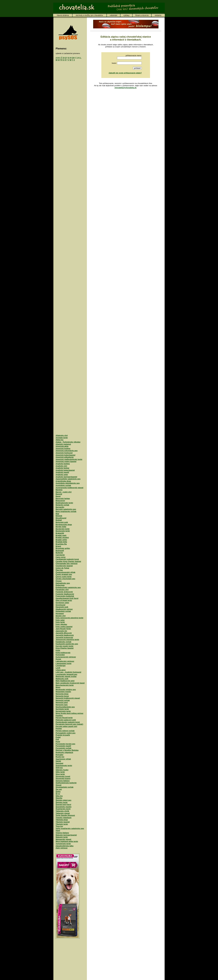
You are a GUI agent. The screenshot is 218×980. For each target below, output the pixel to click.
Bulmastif (60, 551)
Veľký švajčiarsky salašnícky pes (70, 828)
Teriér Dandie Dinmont (65, 815)
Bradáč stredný (62, 537)
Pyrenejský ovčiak (63, 748)
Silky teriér (60, 772)
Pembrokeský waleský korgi (68, 722)
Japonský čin (61, 631)
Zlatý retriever (62, 848)
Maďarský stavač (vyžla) (66, 676)
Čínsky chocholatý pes (65, 579)
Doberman (60, 585)
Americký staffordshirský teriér (69, 459)
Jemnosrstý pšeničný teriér (67, 640)
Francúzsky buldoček (65, 596)
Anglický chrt (61, 466)
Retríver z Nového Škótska (67, 750)
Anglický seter (62, 475)
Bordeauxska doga (64, 525)
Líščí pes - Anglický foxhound (68, 672)
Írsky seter (60, 620)
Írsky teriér (60, 622)
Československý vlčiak (65, 572)
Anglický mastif (62, 472)
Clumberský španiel (64, 566)
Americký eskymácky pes (67, 451)
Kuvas (58, 659)
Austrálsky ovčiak (63, 485)
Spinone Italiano (63, 781)
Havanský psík (62, 607)
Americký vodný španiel (66, 461)
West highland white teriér (67, 841)
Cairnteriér (60, 555)
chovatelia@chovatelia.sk (126, 88)
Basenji (59, 494)
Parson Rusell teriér (64, 718)
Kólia (58, 650)
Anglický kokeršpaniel (65, 470)
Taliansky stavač (63, 813)
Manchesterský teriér (65, 685)
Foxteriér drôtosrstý (64, 592)
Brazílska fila (61, 544)
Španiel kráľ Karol (63, 805)
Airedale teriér (62, 438)
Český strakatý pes (64, 574)
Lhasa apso (61, 670)
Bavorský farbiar (63, 498)
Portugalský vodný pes (65, 733)
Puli (57, 739)
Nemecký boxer (62, 696)
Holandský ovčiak (63, 611)
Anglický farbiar (62, 468)
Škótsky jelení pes (63, 800)
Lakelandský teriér (64, 663)
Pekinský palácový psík (66, 720)
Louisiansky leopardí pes (66, 674)
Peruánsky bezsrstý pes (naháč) (69, 724)
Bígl (57, 514)
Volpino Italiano (62, 833)
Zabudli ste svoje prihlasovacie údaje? (125, 73)
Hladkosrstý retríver (64, 609)
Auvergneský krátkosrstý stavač (69, 488)
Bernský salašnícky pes (66, 509)
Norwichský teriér (63, 711)
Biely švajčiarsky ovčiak (66, 511)
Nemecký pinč (62, 702)
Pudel (58, 737)
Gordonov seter (62, 603)
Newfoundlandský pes (65, 707)
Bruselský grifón (63, 548)
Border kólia (61, 527)
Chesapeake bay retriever (67, 564)
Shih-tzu (59, 768)
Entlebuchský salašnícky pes (68, 587)
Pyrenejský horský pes (65, 744)
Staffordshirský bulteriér (66, 783)
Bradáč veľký (61, 540)
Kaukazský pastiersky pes (67, 644)
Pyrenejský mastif (63, 746)
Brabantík (60, 533)
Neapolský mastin (63, 692)
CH (73, 58)
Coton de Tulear (62, 568)
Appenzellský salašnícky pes (68, 479)
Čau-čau (59, 570)
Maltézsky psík (62, 679)
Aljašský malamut (63, 444)
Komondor (60, 655)
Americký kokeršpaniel (65, 455)
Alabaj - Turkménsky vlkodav (68, 442)
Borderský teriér (63, 529)
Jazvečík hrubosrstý (64, 637)
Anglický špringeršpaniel (66, 477)
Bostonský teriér (63, 531)
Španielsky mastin (63, 807)
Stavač (59, 785)
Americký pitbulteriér (65, 457)
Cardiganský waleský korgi (67, 559)
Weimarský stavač (63, 839)
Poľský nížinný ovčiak (65, 731)
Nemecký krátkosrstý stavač (68, 698)
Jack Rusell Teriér (63, 629)
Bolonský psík (62, 522)
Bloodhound (61, 518)
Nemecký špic (62, 705)
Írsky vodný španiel (64, 627)
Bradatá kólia (61, 542)
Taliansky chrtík (62, 811)
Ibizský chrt (61, 616)
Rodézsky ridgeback (64, 752)
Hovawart (60, 613)
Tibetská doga (62, 820)
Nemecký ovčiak (63, 700)
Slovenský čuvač (63, 776)
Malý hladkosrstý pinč (65, 681)
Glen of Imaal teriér (64, 600)
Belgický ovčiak (62, 505)
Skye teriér (60, 774)
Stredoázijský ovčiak (65, 787)
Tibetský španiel (63, 822)
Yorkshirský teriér (63, 844)
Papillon (59, 716)
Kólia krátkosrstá (63, 653)
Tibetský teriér (62, 824)
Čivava (59, 581)
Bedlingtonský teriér (64, 503)
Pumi (58, 742)
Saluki (58, 761)
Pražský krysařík (63, 735)
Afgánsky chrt (62, 435)
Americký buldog (63, 449)
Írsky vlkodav (61, 624)
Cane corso (61, 557)
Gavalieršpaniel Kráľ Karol (67, 598)
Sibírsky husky (62, 770)
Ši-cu (58, 794)
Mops (58, 687)
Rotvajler (60, 755)
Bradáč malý (61, 535)
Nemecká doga (62, 694)
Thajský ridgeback (63, 818)
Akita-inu (60, 440)
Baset (58, 496)
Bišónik (59, 516)
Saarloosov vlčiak (63, 759)
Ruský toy (60, 757)
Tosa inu (59, 826)
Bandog (59, 490)
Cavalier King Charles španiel (68, 561)
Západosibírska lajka (65, 846)
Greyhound (60, 605)
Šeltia (58, 792)
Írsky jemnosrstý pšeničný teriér (69, 618)
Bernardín (60, 507)
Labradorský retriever (65, 661)
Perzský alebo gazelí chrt (66, 726)
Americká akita (62, 446)
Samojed (59, 763)
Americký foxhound (64, 453)
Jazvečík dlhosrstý (64, 633)
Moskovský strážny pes (66, 690)
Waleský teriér (62, 837)
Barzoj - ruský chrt (64, 492)
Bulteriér (59, 553)
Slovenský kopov (63, 778)
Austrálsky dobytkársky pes (68, 483)
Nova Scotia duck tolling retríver (69, 713)
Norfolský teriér (62, 709)
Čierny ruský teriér (64, 577)
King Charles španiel (65, 648)
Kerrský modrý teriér (65, 646)
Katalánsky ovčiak (63, 642)
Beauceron (60, 501)
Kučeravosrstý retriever (66, 657)
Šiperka (59, 798)
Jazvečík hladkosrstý (65, 635)
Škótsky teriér (62, 802)
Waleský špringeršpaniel (66, 835)
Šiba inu (59, 796)
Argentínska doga (63, 481)
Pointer (59, 728)
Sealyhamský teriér (64, 766)
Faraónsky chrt (62, 590)
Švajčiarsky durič (63, 809)
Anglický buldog (63, 464)
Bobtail (59, 520)
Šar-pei (59, 789)
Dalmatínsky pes (63, 583)
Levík (58, 668)
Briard (58, 546)
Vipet (58, 831)
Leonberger (61, 666)
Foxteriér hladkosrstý (65, 594)
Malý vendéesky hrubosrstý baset (70, 683)
